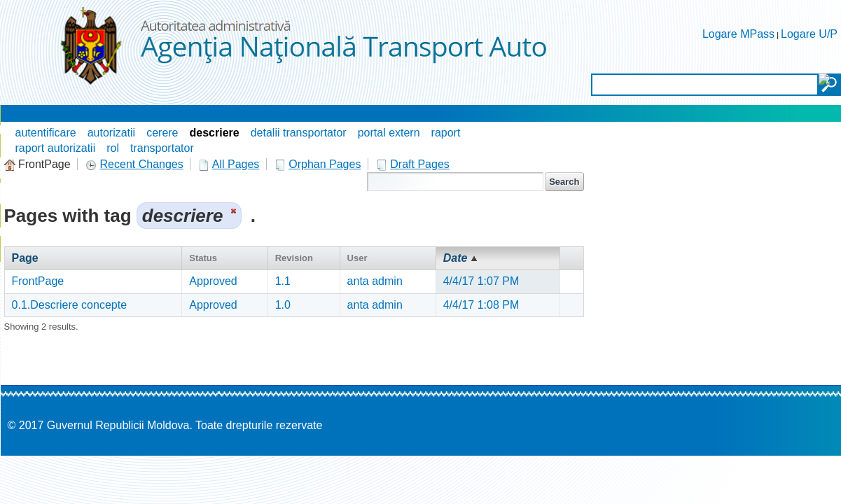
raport (446, 133)
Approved (213, 281)
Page (25, 258)
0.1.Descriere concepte (70, 305)
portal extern (389, 133)
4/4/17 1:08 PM (481, 305)
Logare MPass (738, 34)
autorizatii (111, 133)
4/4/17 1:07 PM (481, 281)
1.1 (283, 281)
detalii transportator (299, 133)
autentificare (46, 133)
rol (113, 148)
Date (456, 258)
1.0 (283, 305)
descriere (215, 133)
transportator (162, 148)
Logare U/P (809, 34)
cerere (162, 133)
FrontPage (38, 281)
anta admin (375, 281)
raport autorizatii (56, 148)
